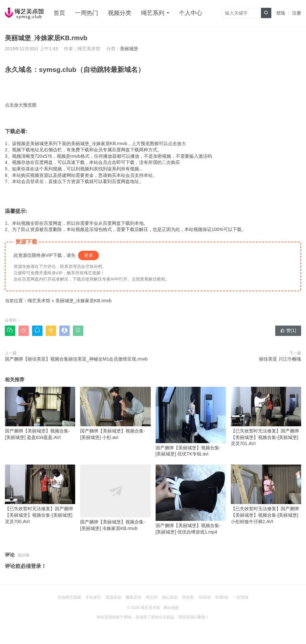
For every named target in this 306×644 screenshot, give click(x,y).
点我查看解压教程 (148, 279)
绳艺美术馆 (39, 301)
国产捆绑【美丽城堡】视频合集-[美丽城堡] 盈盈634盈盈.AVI (40, 413)
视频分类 (120, 13)
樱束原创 (134, 597)
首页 (59, 13)
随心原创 (170, 597)
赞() (288, 330)
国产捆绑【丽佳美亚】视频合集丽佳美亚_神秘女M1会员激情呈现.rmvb (76, 359)
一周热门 (87, 13)
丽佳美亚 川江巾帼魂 (280, 359)
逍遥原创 (113, 597)
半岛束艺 (93, 597)
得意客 (188, 597)
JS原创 (205, 597)
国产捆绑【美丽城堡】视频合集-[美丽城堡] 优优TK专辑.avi (191, 422)
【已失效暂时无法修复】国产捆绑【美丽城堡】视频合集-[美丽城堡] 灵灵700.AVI (40, 494)
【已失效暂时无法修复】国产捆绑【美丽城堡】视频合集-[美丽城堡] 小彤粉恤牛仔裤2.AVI (266, 494)
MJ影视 (222, 597)
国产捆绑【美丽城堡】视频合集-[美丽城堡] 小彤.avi (115, 413)
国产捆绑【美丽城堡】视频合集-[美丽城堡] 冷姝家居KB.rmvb (115, 498)
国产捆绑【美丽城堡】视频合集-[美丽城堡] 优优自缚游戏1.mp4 (191, 499)
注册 (297, 13)
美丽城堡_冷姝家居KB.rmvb (83, 301)
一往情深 (241, 597)
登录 (88, 255)
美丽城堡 (129, 49)
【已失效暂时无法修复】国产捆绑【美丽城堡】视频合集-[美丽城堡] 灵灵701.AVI (266, 416)
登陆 (281, 13)
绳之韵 (152, 597)
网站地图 (171, 608)
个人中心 (191, 13)
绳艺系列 (153, 13)
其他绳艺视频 (69, 597)
